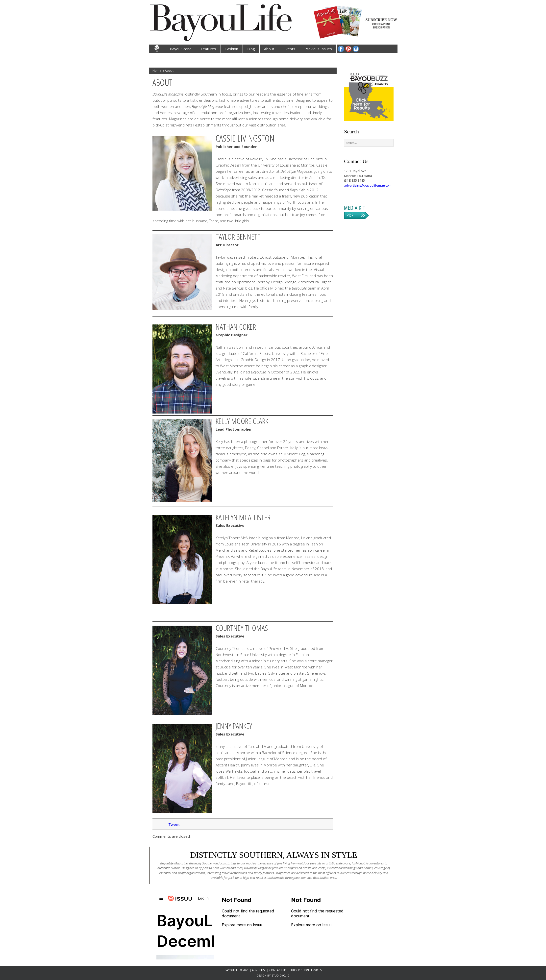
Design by (264, 975)
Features (208, 49)
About (269, 49)
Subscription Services (306, 970)
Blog (251, 49)
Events (289, 49)
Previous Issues (318, 49)
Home (157, 71)
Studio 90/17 (280, 975)
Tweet (174, 824)
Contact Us (278, 970)
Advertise (259, 970)
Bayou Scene (181, 49)
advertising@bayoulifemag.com (368, 185)
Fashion (232, 49)
